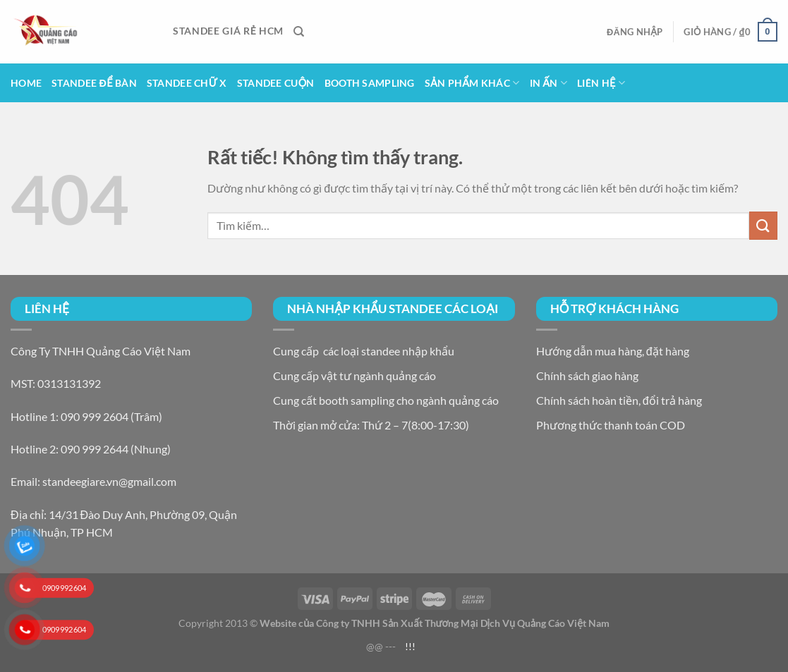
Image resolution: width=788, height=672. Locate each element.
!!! (410, 646)
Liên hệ (601, 83)
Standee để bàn (94, 83)
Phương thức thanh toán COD (611, 425)
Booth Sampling (370, 83)
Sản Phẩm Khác (472, 83)
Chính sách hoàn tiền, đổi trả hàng (619, 400)
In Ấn (549, 83)
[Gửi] (763, 225)
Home (26, 83)
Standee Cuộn (276, 83)
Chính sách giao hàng (587, 375)
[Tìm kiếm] (299, 32)
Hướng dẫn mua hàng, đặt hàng (613, 351)
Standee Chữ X (187, 83)
